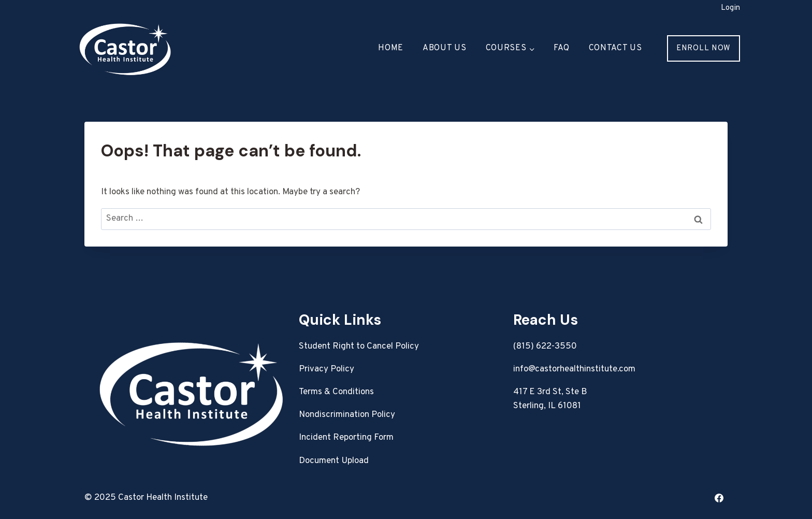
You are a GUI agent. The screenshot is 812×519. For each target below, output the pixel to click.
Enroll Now (704, 48)
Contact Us (615, 48)
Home (391, 48)
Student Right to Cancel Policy (359, 347)
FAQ (561, 48)
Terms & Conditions (336, 392)
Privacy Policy (327, 369)
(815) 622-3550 (545, 347)
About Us (445, 48)
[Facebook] (719, 498)
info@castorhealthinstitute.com (574, 369)
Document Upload (334, 461)
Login (730, 8)
